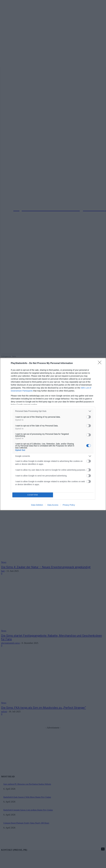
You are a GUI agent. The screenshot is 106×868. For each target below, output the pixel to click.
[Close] (101, 363)
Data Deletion (37, 505)
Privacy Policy (69, 505)
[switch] (89, 417)
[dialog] (53, 434)
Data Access (53, 505)
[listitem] (53, 411)
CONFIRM (33, 495)
